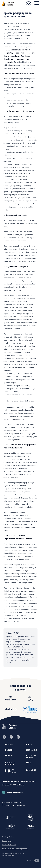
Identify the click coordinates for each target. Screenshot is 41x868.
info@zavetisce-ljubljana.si (15, 805)
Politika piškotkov (8, 837)
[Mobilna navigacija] (37, 4)
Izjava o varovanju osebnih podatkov (15, 849)
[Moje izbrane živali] (29, 4)
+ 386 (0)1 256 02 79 (12, 802)
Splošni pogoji (7, 841)
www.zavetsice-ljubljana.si (22, 644)
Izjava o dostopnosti (9, 845)
